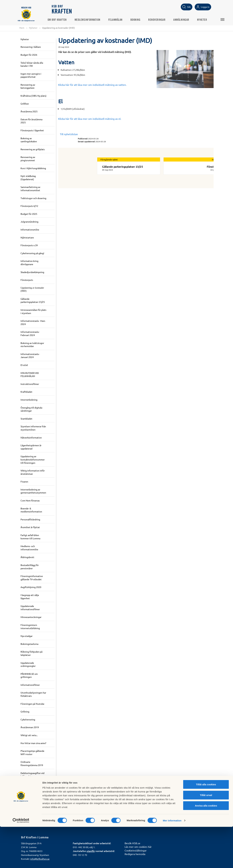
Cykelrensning (28, 720)
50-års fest (26, 795)
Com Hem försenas (30, 501)
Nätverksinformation (31, 437)
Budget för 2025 (29, 214)
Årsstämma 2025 (29, 112)
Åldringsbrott (27, 557)
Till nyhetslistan (69, 134)
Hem (22, 28)
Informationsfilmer (30, 685)
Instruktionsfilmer (30, 384)
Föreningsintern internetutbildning (30, 627)
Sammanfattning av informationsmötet (30, 189)
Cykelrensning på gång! (32, 253)
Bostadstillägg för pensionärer (30, 567)
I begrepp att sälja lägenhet (30, 597)
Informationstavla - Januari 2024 (30, 356)
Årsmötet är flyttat (30, 527)
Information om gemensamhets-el (30, 805)
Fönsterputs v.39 (29, 245)
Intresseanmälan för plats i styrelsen (33, 312)
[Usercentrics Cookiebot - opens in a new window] (21, 862)
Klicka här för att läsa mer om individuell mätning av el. (90, 119)
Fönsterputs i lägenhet (32, 130)
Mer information (172, 862)
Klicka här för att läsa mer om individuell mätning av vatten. (92, 85)
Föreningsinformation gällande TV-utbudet (32, 578)
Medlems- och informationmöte (29, 548)
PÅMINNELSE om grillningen (29, 676)
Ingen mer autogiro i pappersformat (31, 75)
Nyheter (206, 20)
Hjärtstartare (27, 237)
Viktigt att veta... (29, 735)
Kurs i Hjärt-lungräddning (33, 168)
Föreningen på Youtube (32, 704)
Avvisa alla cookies (206, 847)
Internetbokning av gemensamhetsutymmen (33, 491)
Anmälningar (186, 20)
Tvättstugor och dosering (33, 198)
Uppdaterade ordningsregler (28, 664)
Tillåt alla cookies (206, 826)
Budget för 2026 (29, 55)
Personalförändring (30, 520)
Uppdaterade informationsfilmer (30, 608)
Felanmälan (120, 20)
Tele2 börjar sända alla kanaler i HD (32, 64)
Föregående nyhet (109, 160)
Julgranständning (29, 222)
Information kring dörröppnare (29, 263)
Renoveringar (161, 20)
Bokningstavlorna (29, 644)
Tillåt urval (206, 836)
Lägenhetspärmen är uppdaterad (31, 447)
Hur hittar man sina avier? (33, 743)
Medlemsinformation (92, 20)
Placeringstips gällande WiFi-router (32, 753)
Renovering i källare (31, 47)
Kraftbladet (26, 392)
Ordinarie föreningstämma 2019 (32, 764)
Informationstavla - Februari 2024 (30, 334)
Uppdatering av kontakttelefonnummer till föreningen (33, 460)
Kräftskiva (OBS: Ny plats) (33, 96)
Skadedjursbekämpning (32, 272)
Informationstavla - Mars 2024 (33, 323)
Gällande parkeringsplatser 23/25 (33, 301)
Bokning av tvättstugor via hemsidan (32, 345)
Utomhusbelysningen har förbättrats (33, 694)
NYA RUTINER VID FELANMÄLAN (30, 375)
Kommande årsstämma (32, 814)
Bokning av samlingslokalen (29, 140)
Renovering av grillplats (33, 149)
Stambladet (26, 419)
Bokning (140, 20)
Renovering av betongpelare (28, 86)
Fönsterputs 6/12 (29, 206)
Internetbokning (29, 400)
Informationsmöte (30, 230)
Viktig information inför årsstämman (33, 472)
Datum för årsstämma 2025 (31, 121)
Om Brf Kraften (61, 20)
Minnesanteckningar (31, 617)
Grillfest (25, 104)
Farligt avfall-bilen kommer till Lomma (30, 537)
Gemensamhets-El (30, 787)
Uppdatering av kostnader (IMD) (32, 290)
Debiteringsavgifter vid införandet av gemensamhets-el (32, 776)
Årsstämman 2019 (30, 727)
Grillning (25, 712)
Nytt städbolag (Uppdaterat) (28, 178)
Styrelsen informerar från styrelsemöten (33, 428)
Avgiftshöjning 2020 (31, 587)
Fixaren (24, 482)
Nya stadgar (27, 636)
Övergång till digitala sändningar (31, 409)
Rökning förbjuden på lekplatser (31, 653)
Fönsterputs (27, 280)
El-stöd (24, 365)
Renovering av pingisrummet (28, 159)
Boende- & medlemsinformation (31, 510)
